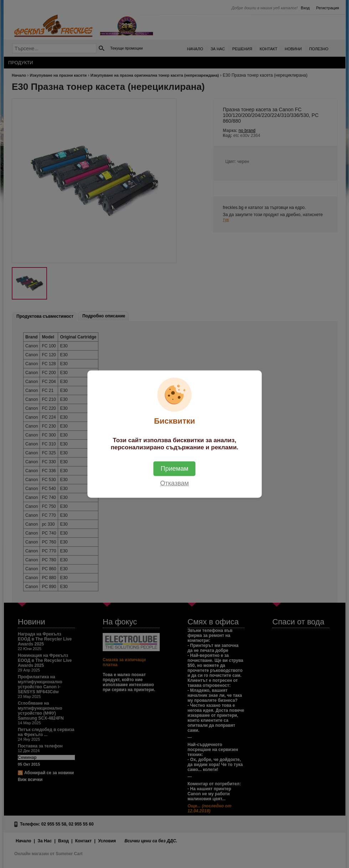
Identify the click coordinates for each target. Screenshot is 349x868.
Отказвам (174, 483)
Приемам (175, 468)
